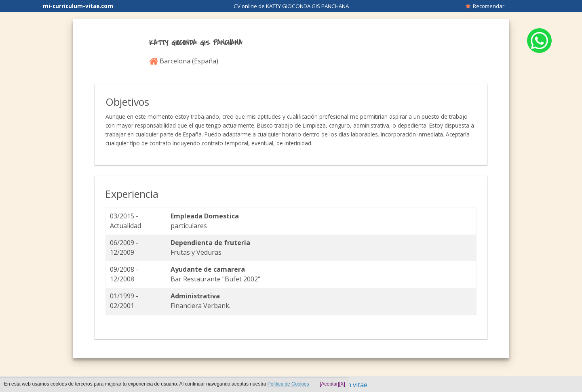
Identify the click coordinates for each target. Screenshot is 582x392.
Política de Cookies (288, 384)
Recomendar (485, 6)
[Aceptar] (329, 384)
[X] (342, 384)
